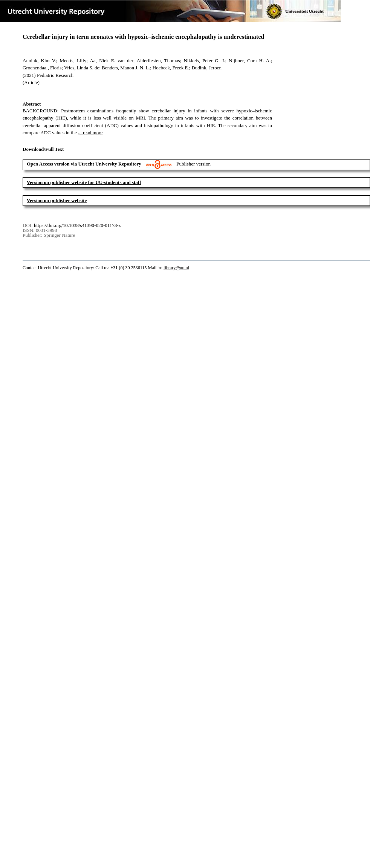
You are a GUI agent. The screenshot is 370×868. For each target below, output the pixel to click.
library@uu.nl (176, 268)
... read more (90, 133)
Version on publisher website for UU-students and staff (84, 182)
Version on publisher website (57, 200)
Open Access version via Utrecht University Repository (84, 164)
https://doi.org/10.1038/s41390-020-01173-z (77, 225)
